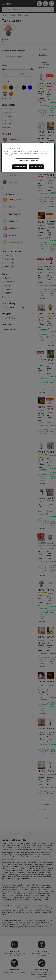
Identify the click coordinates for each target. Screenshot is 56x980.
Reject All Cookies (20, 167)
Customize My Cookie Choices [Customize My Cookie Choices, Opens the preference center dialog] (27, 161)
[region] (28, 158)
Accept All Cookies (36, 167)
